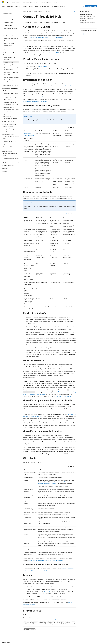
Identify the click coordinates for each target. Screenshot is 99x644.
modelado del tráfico (66, 86)
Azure (30, 11)
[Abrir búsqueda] (89, 2)
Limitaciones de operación (87, 18)
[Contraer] (19, 10)
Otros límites (83, 20)
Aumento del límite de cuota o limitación (88, 23)
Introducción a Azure (91, 6)
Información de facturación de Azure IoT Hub (35, 101)
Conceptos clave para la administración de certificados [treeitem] (11, 103)
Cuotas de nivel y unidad (86, 14)
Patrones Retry (39, 96)
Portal (82, 6)
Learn (25, 11)
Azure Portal (42, 67)
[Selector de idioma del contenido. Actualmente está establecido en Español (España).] (7, 641)
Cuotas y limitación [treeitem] (9, 62)
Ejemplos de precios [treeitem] (9, 65)
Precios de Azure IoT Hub (51, 53)
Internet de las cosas (39, 11)
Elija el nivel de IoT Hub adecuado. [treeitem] (10, 58)
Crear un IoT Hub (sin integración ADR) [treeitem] (9, 44)
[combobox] (11, 14)
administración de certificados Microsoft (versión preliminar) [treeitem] (11, 99)
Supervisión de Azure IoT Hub (63, 396)
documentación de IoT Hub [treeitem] (10, 17)
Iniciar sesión (94, 2)
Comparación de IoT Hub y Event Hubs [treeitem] (11, 32)
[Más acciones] (75, 12)
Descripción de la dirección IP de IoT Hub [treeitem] (11, 73)
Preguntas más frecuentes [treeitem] (10, 28)
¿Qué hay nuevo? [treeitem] (8, 25)
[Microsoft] (3, 2)
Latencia (82, 26)
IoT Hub (48, 11)
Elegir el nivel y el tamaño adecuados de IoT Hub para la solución (45, 37)
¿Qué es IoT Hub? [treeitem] (9, 23)
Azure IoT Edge (47, 591)
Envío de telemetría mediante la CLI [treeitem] (12, 49)
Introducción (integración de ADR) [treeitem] (11, 40)
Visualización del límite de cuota (88, 16)
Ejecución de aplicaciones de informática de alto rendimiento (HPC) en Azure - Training (44, 619)
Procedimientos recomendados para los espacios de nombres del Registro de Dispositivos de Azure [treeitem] (12, 80)
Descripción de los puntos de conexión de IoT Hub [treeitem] (11, 69)
